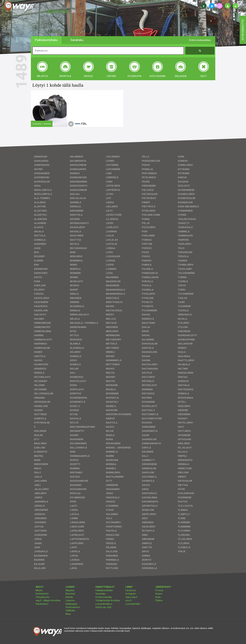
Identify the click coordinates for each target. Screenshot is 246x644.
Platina (159, 600)
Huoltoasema (73, 607)
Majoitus (70, 590)
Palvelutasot (42, 604)
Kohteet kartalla (104, 597)
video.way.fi (131, 597)
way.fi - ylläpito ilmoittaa (48, 600)
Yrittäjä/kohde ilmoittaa (108, 600)
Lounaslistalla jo (104, 604)
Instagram (131, 594)
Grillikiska (70, 610)
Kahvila (69, 597)
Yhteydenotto (43, 597)
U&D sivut (57, 11)
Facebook (131, 590)
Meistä (39, 590)
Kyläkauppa (71, 604)
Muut (68, 614)
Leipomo (70, 600)
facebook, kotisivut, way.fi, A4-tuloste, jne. (57, 32)
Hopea (159, 594)
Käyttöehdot (42, 594)
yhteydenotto (243, 30)
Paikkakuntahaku (104, 590)
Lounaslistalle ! (133, 604)
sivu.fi (128, 600)
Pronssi (159, 590)
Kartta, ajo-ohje (103, 607)
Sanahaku (101, 594)
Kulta (158, 597)
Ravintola (70, 594)
